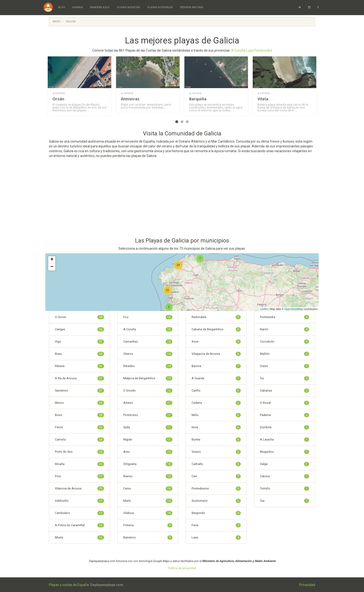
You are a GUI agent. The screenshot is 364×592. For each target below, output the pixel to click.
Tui (285, 378)
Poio (79, 476)
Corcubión (285, 342)
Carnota (79, 440)
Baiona (216, 366)
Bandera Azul (100, 7)
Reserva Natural (192, 7)
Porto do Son (79, 452)
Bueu (79, 354)
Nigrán (148, 440)
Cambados (79, 513)
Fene (216, 525)
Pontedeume (216, 489)
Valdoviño (79, 501)
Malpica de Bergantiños (148, 378)
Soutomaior (216, 501)
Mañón (285, 354)
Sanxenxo (79, 391)
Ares (148, 452)
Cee (216, 476)
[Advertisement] (182, 199)
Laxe (216, 538)
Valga (285, 464)
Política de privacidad (182, 568)
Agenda (78, 7)
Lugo (250, 50)
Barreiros (148, 538)
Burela (216, 440)
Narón (285, 329)
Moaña (79, 464)
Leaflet (264, 309)
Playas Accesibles (160, 7)
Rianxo (148, 476)
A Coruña (238, 50)
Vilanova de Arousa (79, 489)
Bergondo (216, 513)
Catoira (285, 476)
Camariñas (148, 342)
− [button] (52, 267)
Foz (148, 317)
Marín (148, 501)
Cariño (216, 391)
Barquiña (198, 99)
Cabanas (285, 391)
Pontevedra (263, 50)
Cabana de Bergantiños (216, 329)
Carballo (216, 464)
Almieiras (130, 99)
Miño (216, 415)
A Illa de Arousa (79, 378)
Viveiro (216, 452)
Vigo (79, 342)
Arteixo (148, 403)
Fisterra (148, 525)
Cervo (148, 489)
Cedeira (216, 403)
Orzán (58, 99)
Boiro (79, 415)
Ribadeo (148, 366)
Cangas (79, 329)
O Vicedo (148, 391)
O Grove (79, 317)
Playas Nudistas (129, 7)
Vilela (263, 99)
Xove (216, 342)
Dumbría (285, 427)
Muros (79, 403)
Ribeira (79, 366)
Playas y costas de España (69, 585)
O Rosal (285, 403)
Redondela (216, 317)
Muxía (79, 538)
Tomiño (285, 489)
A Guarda (216, 378)
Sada (148, 427)
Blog (62, 7)
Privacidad (307, 585)
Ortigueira (148, 464)
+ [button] (52, 260)
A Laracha (285, 440)
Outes (285, 366)
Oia (285, 501)
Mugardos (285, 452)
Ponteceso (148, 415)
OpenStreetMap (294, 309)
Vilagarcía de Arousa (216, 354)
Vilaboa (148, 513)
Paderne (285, 415)
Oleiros (148, 354)
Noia (216, 427)
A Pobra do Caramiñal (79, 525)
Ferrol (79, 427)
